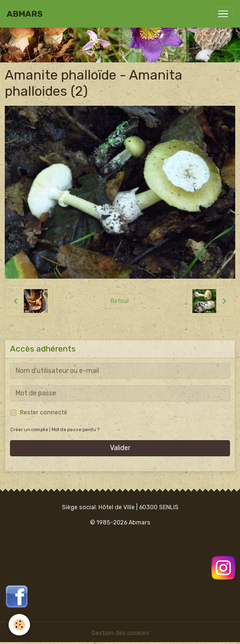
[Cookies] (19, 625)
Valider (120, 448)
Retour (120, 301)
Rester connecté (44, 413)
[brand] (25, 14)
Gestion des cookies (120, 633)
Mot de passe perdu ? (75, 429)
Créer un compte (29, 429)
